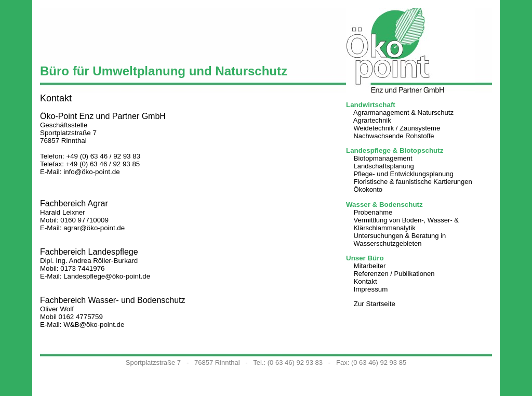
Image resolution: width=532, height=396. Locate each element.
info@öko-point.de (91, 172)
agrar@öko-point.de (94, 228)
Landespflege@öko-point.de (107, 276)
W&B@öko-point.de (94, 325)
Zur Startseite (375, 304)
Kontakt (365, 281)
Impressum (370, 289)
